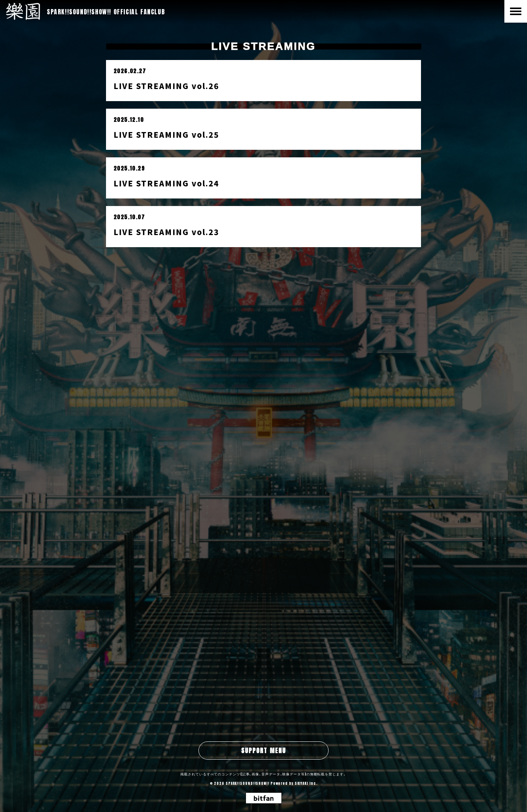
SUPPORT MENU (263, 750)
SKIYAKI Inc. (306, 783)
